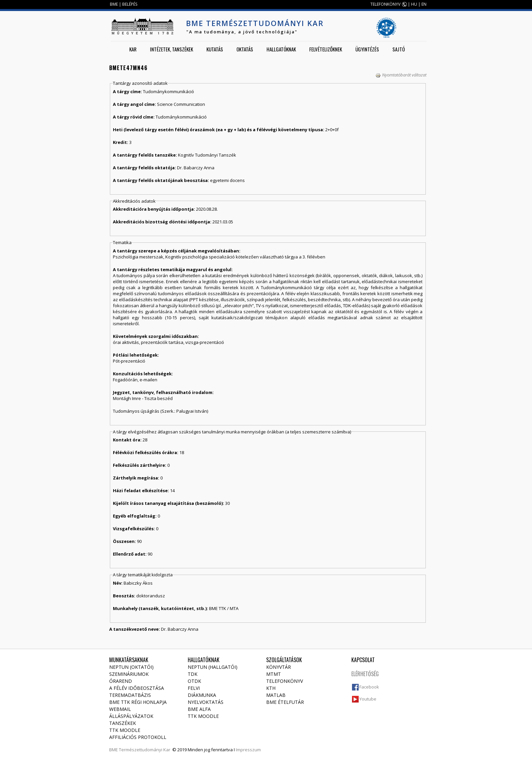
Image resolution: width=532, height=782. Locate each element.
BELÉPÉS (130, 4)
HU (414, 4)
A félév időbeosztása (137, 688)
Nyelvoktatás (206, 702)
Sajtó (399, 49)
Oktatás (245, 49)
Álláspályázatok (131, 716)
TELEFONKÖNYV (385, 4)
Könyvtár (279, 667)
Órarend (121, 681)
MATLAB (276, 695)
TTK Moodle (125, 730)
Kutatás (215, 49)
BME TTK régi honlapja (138, 702)
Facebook (369, 687)
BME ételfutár (285, 702)
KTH (271, 688)
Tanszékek (123, 723)
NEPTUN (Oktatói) (131, 667)
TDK (193, 674)
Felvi (194, 688)
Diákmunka (202, 695)
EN (424, 4)
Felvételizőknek (326, 49)
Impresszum (248, 750)
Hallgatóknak (281, 49)
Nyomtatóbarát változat (401, 75)
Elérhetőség (365, 674)
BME (114, 4)
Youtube (368, 699)
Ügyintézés (367, 49)
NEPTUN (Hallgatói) (213, 667)
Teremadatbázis (130, 695)
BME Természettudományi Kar (255, 23)
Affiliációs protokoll (138, 737)
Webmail (120, 709)
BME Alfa (199, 709)
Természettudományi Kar (145, 750)
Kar (133, 49)
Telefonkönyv (285, 681)
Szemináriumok (129, 674)
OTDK (194, 681)
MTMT (274, 674)
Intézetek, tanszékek (171, 49)
